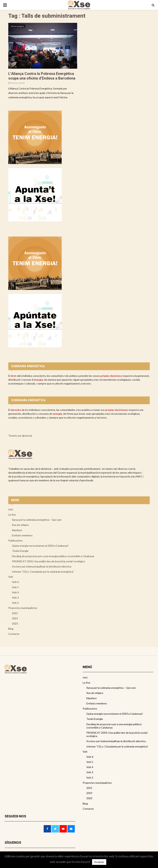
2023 (15, 623)
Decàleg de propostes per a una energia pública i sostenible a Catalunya (53, 556)
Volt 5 (15, 587)
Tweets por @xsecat (20, 436)
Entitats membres (22, 535)
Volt (11, 577)
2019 (15, 618)
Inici (11, 509)
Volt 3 (15, 598)
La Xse (12, 515)
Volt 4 (15, 592)
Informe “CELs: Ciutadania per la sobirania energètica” (43, 572)
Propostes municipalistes (23, 608)
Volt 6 (15, 582)
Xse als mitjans (20, 525)
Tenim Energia (20, 551)
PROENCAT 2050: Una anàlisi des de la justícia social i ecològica (48, 561)
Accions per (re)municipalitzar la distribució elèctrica (42, 566)
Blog (11, 629)
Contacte (14, 634)
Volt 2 (15, 603)
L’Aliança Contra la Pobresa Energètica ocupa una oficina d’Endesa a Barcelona (42, 76)
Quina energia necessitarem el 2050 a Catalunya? (40, 546)
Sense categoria (18, 26)
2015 (15, 613)
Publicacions (15, 540)
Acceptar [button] (99, 862)
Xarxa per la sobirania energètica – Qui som (37, 520)
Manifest (17, 530)
